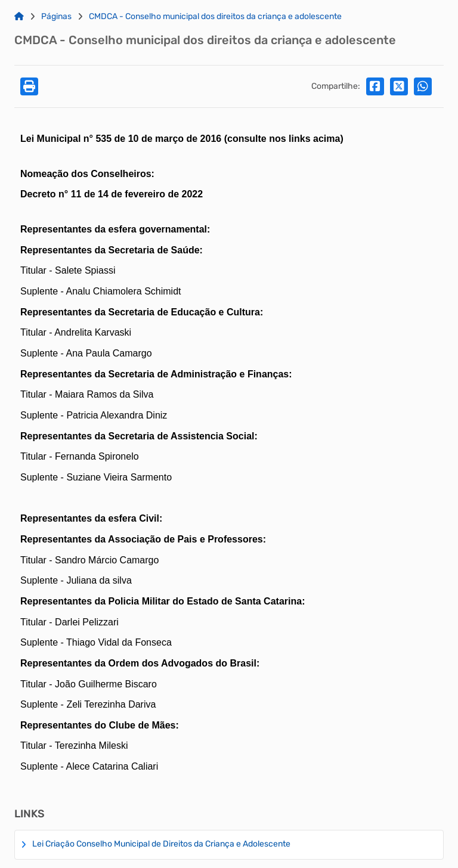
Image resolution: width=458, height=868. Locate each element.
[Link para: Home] (19, 17)
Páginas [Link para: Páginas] (56, 17)
